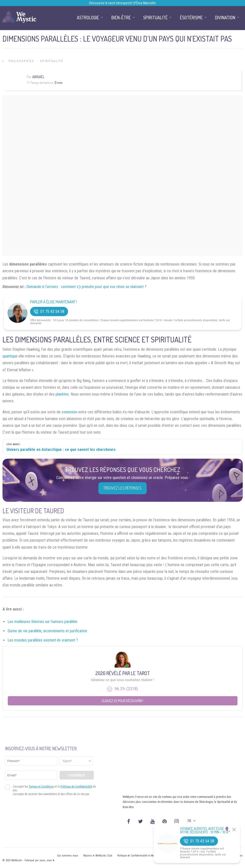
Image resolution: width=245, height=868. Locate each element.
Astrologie (88, 18)
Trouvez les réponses (122, 488)
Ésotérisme (191, 18)
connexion (69, 412)
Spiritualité (52, 61)
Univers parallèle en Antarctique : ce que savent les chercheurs (61, 450)
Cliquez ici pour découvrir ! (122, 701)
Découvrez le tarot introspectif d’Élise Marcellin (122, 3)
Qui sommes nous (68, 856)
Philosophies (21, 61)
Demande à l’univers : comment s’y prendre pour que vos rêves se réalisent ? (86, 287)
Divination (225, 18)
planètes (62, 394)
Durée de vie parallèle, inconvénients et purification (47, 631)
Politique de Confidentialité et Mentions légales (144, 856)
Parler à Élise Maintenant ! (54, 302)
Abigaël (38, 77)
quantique (10, 356)
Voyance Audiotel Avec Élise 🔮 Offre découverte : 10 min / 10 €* (205, 830)
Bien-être (121, 18)
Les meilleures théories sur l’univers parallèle (42, 622)
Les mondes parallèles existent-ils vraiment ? (43, 640)
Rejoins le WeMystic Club (98, 856)
